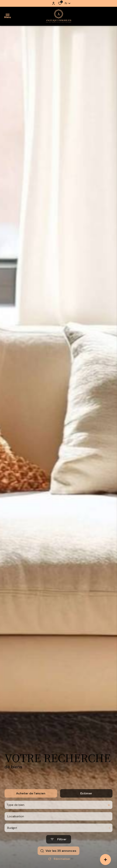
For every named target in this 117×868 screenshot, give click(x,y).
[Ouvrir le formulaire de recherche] (59, 855)
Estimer (86, 809)
